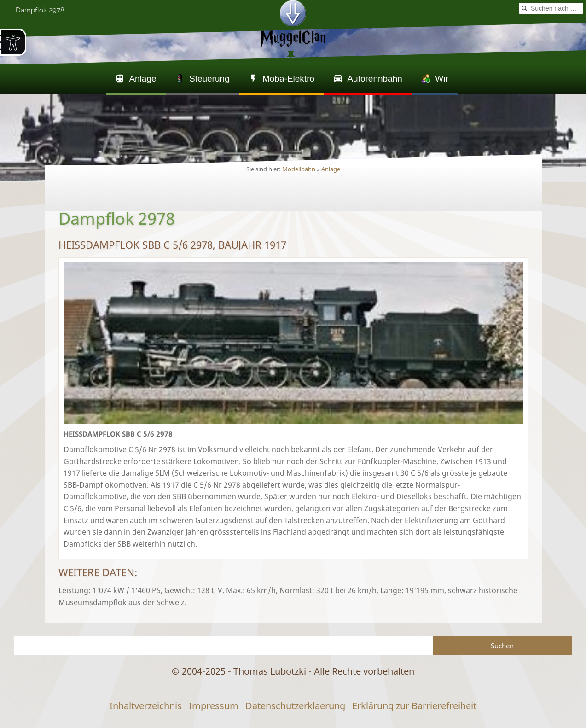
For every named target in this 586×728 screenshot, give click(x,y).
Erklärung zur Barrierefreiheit (414, 706)
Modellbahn (299, 169)
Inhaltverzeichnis (146, 706)
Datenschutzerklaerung (295, 706)
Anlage (136, 79)
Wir (435, 79)
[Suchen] (223, 646)
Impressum (214, 706)
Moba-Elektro (281, 79)
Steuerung (203, 79)
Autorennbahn (368, 79)
